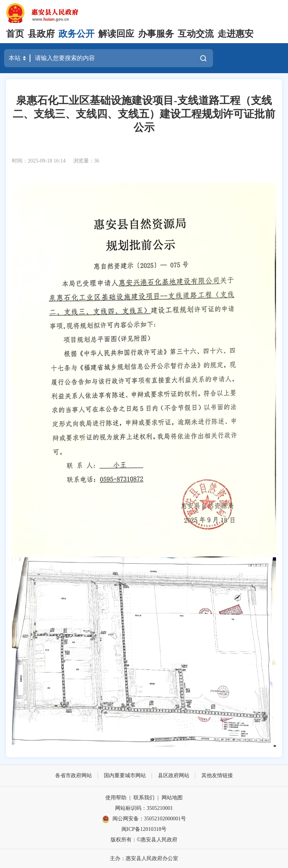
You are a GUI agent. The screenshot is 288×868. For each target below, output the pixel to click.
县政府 (41, 34)
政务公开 (76, 34)
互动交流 (196, 34)
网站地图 (172, 798)
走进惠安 (235, 34)
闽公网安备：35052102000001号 (144, 819)
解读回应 (116, 34)
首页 (15, 34)
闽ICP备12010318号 (144, 829)
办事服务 (156, 34)
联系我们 (144, 798)
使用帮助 (116, 798)
